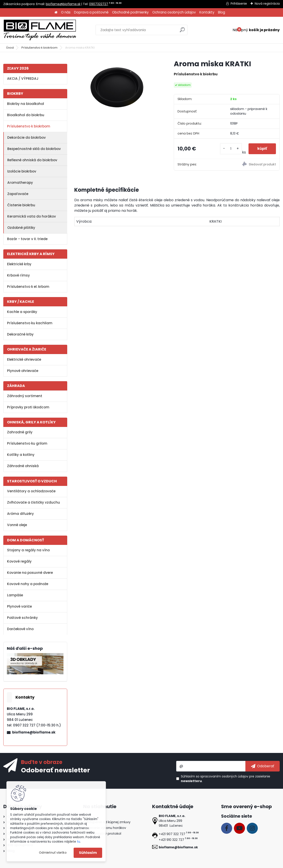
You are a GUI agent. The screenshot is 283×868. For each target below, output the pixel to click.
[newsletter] (263, 766)
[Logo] (40, 30)
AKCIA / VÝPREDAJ (23, 79)
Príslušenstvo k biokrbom (39, 48)
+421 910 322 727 (171, 840)
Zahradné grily (20, 432)
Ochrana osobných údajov (174, 12)
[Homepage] (56, 12)
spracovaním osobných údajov (224, 776)
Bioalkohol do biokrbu (26, 115)
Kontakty (207, 12)
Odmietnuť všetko (53, 853)
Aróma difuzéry (20, 514)
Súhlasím (88, 853)
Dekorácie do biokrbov (27, 137)
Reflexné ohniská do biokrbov (32, 160)
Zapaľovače (18, 194)
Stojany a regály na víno (28, 550)
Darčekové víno (20, 629)
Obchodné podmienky (130, 12)
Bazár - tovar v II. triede (27, 239)
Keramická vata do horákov (32, 216)
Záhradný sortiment (25, 396)
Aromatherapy (20, 183)
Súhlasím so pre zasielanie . (226, 779)
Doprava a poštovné (91, 12)
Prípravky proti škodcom (28, 407)
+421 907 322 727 (172, 834)
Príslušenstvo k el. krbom (28, 287)
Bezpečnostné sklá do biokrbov (34, 149)
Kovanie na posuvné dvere (30, 573)
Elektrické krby (19, 264)
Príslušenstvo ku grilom (27, 443)
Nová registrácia (267, 4)
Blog (222, 12)
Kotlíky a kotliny (21, 455)
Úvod (10, 48)
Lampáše (15, 595)
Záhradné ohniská (23, 466)
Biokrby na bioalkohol (26, 104)
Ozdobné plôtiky (21, 228)
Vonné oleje (17, 525)
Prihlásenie (239, 4)
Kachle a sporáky (22, 312)
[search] (182, 31)
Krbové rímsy (18, 275)
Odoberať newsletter (55, 770)
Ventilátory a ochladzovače (31, 491)
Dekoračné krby (20, 334)
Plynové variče (19, 606)
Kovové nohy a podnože (28, 584)
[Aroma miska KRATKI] (117, 87)
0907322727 (99, 4)
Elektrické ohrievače (24, 359)
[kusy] (231, 149)
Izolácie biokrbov (22, 171)
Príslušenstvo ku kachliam (30, 323)
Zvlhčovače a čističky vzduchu (33, 502)
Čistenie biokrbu (21, 205)
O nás (66, 12)
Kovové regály (19, 561)
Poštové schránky (22, 618)
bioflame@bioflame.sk (63, 4)
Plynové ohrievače (23, 371)
